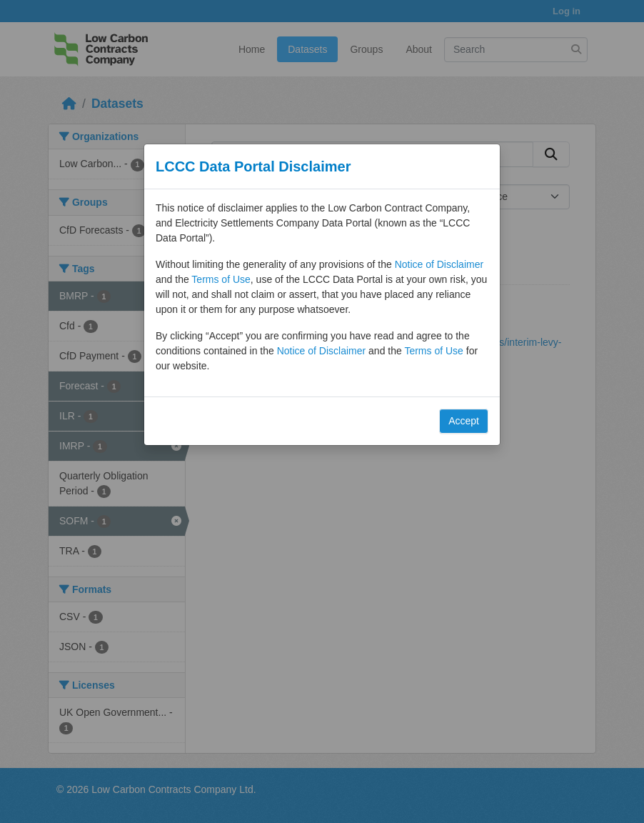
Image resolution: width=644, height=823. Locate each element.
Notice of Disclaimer (439, 264)
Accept (464, 421)
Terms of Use (221, 279)
